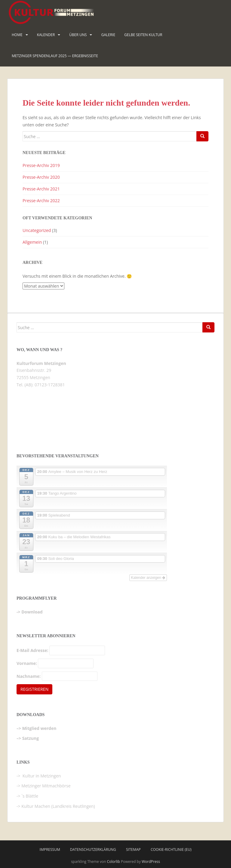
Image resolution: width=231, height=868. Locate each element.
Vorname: (27, 663)
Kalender (46, 35)
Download (32, 612)
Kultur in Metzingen (41, 776)
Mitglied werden (39, 728)
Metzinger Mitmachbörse (46, 786)
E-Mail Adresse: (32, 650)
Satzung (31, 738)
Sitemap (133, 849)
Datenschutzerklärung (93, 849)
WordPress (151, 862)
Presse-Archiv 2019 (41, 165)
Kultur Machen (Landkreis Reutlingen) (58, 806)
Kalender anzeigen (148, 578)
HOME (17, 35)
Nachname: (29, 676)
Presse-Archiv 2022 (41, 201)
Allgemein (32, 242)
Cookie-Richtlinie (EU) (171, 849)
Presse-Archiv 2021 (41, 189)
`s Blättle (30, 796)
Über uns (78, 35)
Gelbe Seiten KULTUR (143, 35)
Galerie (108, 35)
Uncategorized (37, 230)
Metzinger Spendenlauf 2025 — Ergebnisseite (55, 56)
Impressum (50, 849)
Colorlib (114, 862)
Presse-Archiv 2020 (41, 177)
